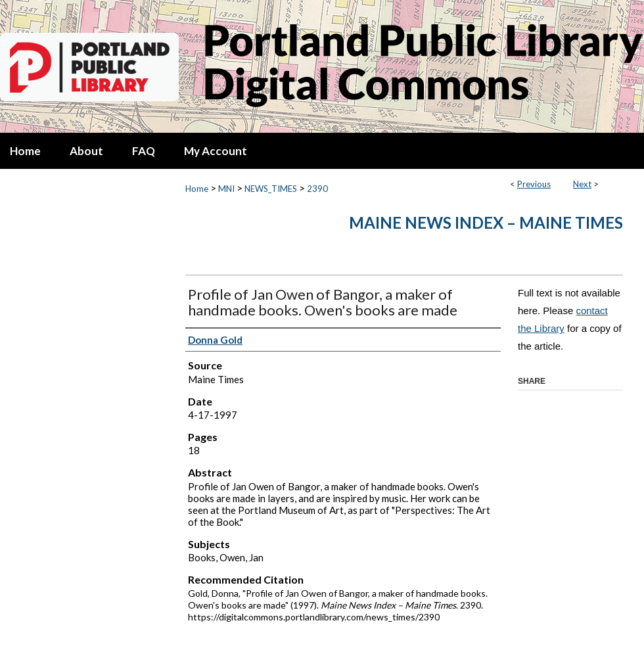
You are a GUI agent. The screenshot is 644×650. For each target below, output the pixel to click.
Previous (534, 184)
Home (197, 189)
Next (582, 184)
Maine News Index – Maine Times (486, 222)
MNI (226, 189)
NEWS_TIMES (271, 189)
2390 (317, 189)
